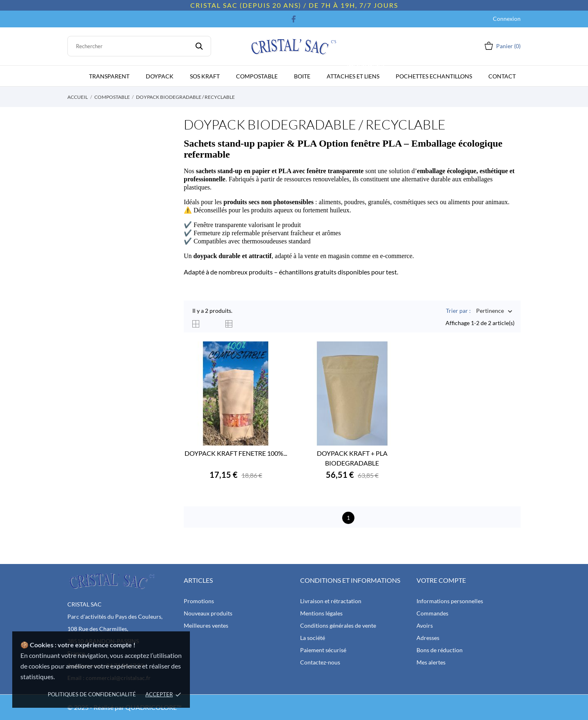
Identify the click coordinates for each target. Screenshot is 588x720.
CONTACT (502, 76)
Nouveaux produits (208, 613)
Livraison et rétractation (331, 601)
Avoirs (425, 625)
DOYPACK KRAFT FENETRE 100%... (236, 453)
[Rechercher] (139, 46)
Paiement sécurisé (323, 650)
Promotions (199, 601)
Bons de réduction (440, 650)
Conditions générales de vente (338, 625)
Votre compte (441, 580)
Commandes (432, 613)
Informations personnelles (450, 601)
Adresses (428, 638)
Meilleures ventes (206, 625)
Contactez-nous (320, 662)
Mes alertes (431, 662)
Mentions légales (321, 613)
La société (313, 638)
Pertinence (490, 311)
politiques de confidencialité (92, 694)
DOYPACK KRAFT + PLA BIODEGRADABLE (352, 458)
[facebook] (294, 19)
